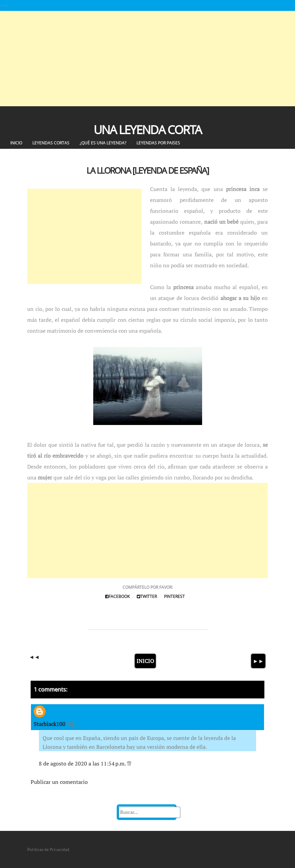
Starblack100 (50, 724)
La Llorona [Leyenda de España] (147, 170)
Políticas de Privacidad (48, 849)
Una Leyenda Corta (147, 130)
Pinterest (174, 596)
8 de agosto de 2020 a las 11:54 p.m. (83, 763)
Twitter (147, 596)
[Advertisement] (147, 59)
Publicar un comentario (59, 782)
